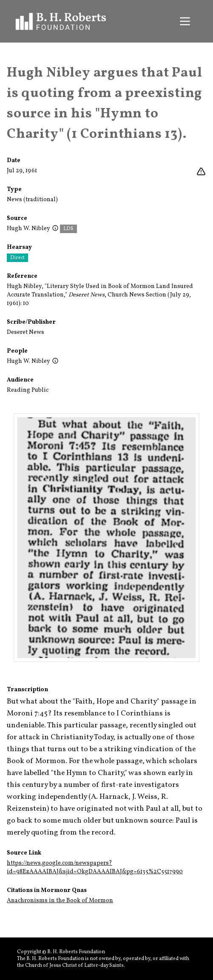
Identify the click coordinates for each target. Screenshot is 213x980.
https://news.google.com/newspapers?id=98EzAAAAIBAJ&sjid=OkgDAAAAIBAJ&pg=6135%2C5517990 (95, 867)
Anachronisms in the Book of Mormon (60, 901)
